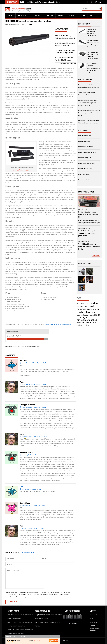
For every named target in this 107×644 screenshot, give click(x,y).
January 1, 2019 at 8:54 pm (29, 528)
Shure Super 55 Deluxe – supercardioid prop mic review (89, 113)
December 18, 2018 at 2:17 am (30, 506)
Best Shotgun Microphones (21, 346)
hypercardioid (81, 315)
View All (96, 255)
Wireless (94, 16)
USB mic (49, 16)
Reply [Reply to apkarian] (45, 363)
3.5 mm (80, 304)
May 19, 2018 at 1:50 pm (28, 489)
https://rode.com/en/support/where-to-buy (58, 324)
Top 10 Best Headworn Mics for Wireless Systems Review (89, 247)
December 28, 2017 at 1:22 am (30, 407)
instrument (91, 315)
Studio (72, 16)
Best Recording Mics (85, 158)
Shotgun (22, 16)
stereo (79, 323)
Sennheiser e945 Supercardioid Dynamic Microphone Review (88, 103)
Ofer (22, 487)
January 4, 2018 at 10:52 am (29, 455)
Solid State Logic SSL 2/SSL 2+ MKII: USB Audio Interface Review (93, 55)
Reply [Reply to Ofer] (40, 489)
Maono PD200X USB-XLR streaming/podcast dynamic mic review (93, 68)
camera (80, 307)
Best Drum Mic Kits (84, 141)
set (95, 320)
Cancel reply (30, 552)
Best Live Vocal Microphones (87, 152)
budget (94, 303)
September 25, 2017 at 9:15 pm (30, 363)
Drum (82, 16)
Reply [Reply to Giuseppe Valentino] (44, 407)
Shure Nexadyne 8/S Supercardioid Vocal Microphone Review (93, 44)
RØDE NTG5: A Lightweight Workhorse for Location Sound (40, 2)
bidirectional (87, 304)
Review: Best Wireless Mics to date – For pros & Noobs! (88, 214)
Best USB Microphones (85, 169)
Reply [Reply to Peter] (45, 384)
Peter (30, 24)
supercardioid (89, 323)
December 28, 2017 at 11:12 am (30, 437)
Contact (93, 619)
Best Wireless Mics (84, 174)
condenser (84, 309)
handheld (81, 312)
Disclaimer (94, 622)
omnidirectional (85, 320)
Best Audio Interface (85, 136)
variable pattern (83, 325)
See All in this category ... (67, 64)
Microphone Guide (84, 180)
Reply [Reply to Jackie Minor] (44, 506)
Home (11, 16)
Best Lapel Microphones (86, 147)
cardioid (89, 306)
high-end (38, 346)
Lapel (61, 16)
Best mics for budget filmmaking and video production (87, 233)
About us (94, 615)
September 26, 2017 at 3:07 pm (30, 384)
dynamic (96, 309)
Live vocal (36, 16)
